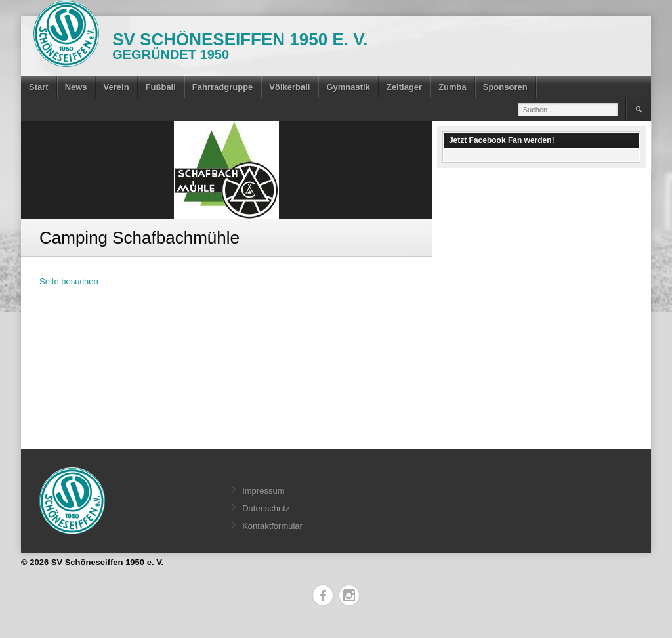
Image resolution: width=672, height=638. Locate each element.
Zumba (452, 87)
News (76, 87)
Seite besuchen (69, 281)
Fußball (161, 87)
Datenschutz (266, 508)
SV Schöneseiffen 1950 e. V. (240, 39)
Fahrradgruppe (222, 87)
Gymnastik (348, 87)
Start (39, 87)
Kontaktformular (272, 526)
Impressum (263, 491)
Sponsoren (505, 87)
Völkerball (289, 87)
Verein (116, 87)
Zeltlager (404, 87)
